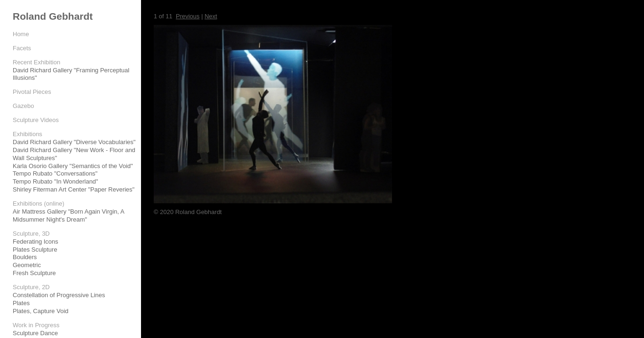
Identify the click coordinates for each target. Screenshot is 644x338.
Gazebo (24, 106)
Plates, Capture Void (41, 311)
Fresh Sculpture (34, 273)
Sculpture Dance (35, 333)
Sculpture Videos (36, 120)
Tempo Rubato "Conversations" (55, 173)
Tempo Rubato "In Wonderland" (55, 181)
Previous (188, 16)
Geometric (27, 265)
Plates (21, 303)
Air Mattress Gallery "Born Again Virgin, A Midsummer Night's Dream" (68, 215)
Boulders (25, 257)
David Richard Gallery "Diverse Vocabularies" (74, 142)
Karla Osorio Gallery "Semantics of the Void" (73, 166)
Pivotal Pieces (32, 92)
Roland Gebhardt (53, 16)
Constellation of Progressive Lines (59, 295)
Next (211, 16)
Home (21, 34)
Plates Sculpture (35, 250)
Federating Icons (35, 242)
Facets (22, 48)
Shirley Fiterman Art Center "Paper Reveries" (74, 189)
